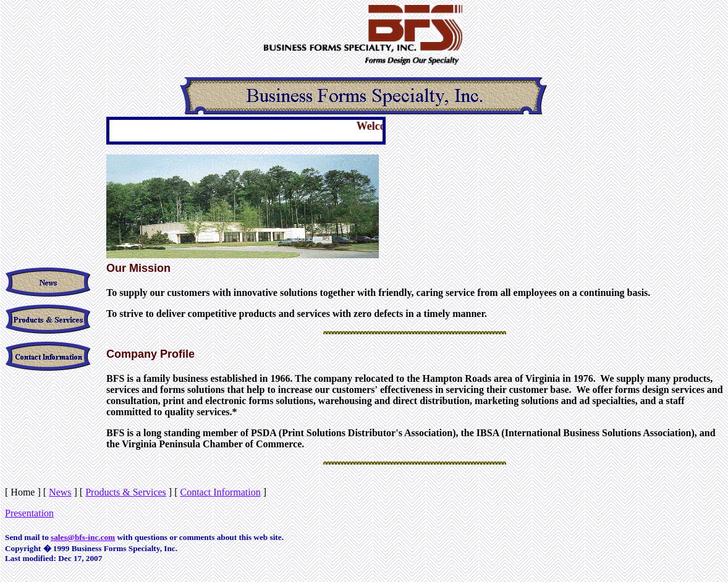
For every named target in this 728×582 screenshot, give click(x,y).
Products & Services (126, 492)
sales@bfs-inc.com (83, 537)
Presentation (29, 513)
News (60, 492)
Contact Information (221, 492)
